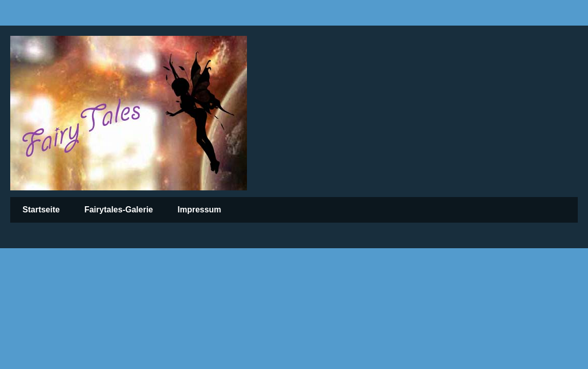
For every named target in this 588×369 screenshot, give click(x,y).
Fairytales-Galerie (119, 210)
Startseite (41, 210)
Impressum (199, 210)
